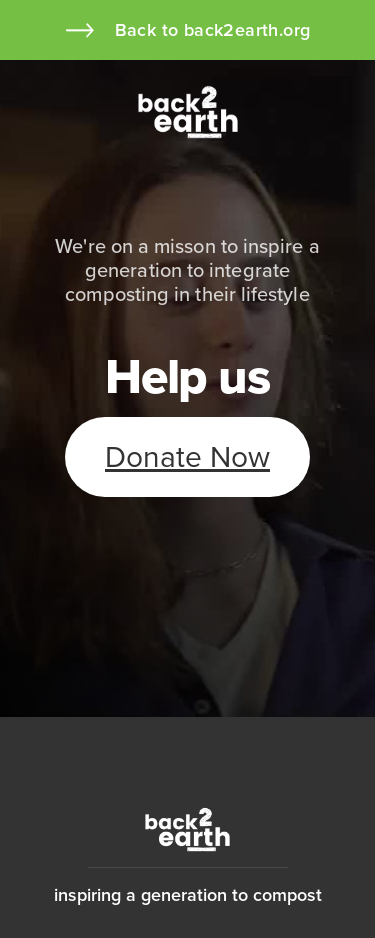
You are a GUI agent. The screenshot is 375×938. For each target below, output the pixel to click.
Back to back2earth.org (213, 30)
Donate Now (187, 457)
